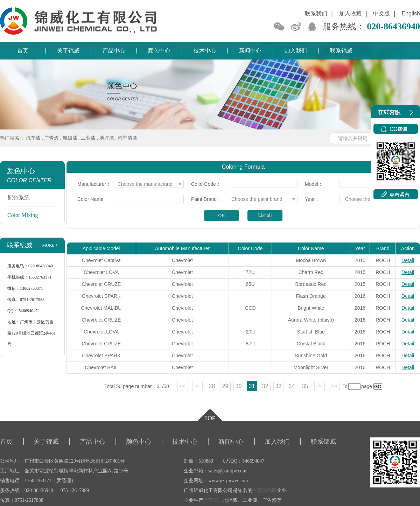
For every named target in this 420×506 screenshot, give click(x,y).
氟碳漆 (70, 138)
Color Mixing (23, 215)
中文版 (381, 13)
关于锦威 (68, 51)
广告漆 (51, 138)
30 (239, 386)
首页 (23, 51)
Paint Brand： (206, 199)
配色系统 (19, 198)
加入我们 (296, 51)
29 (225, 386)
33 (279, 386)
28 (212, 386)
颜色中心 (159, 51)
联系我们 (316, 13)
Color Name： (93, 199)
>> (334, 386)
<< (183, 386)
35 (305, 386)
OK (221, 215)
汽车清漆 (127, 138)
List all (265, 215)
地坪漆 (107, 138)
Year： (312, 199)
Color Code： (206, 184)
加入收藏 (350, 13)
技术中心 (205, 51)
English (411, 13)
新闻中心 (250, 51)
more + (50, 245)
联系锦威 (341, 51)
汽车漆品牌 (265, 490)
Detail (408, 260)
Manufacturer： (94, 184)
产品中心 (114, 51)
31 (252, 386)
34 (292, 386)
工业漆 (88, 138)
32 (265, 386)
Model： (314, 184)
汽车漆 (33, 138)
